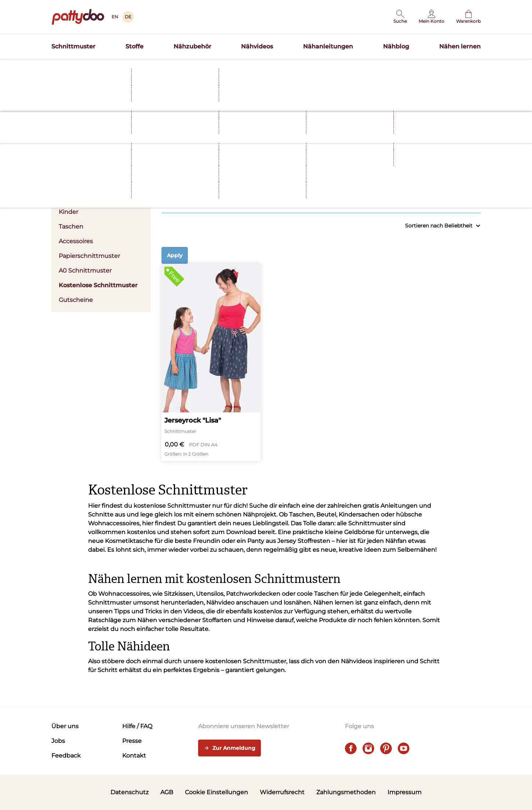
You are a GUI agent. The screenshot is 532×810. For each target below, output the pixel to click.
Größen (362, 178)
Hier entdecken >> (338, 67)
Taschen (71, 227)
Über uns (65, 726)
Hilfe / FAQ (137, 726)
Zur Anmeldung (229, 748)
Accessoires (76, 241)
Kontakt (134, 756)
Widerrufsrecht (282, 792)
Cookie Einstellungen (216, 792)
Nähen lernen (460, 46)
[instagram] (368, 748)
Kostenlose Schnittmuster (98, 285)
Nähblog (396, 46)
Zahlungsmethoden (346, 792)
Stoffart (280, 178)
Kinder (68, 212)
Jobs (58, 741)
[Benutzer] (431, 17)
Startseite (63, 82)
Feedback (66, 756)
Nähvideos (257, 46)
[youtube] (404, 748)
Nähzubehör (192, 46)
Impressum (405, 792)
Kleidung (197, 178)
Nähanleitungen (328, 46)
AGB (167, 792)
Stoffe (134, 46)
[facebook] (351, 748)
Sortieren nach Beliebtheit (443, 226)
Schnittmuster (73, 46)
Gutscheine (76, 300)
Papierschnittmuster (89, 256)
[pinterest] (386, 748)
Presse (132, 741)
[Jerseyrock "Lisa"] (211, 363)
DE (128, 17)
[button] (400, 17)
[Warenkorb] (468, 17)
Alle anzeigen (466, 197)
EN (115, 17)
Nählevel (445, 178)
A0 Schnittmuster (85, 271)
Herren (69, 197)
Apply (175, 255)
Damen (101, 183)
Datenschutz (130, 792)
